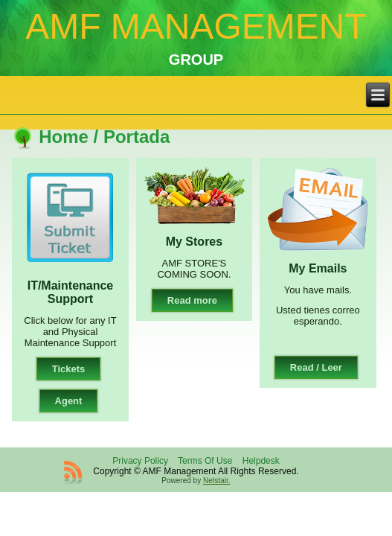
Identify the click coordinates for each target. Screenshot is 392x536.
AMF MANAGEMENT (196, 26)
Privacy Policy (140, 461)
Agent (69, 401)
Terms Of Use (205, 461)
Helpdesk (261, 461)
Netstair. (217, 481)
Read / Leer (316, 367)
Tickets (69, 369)
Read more (192, 300)
